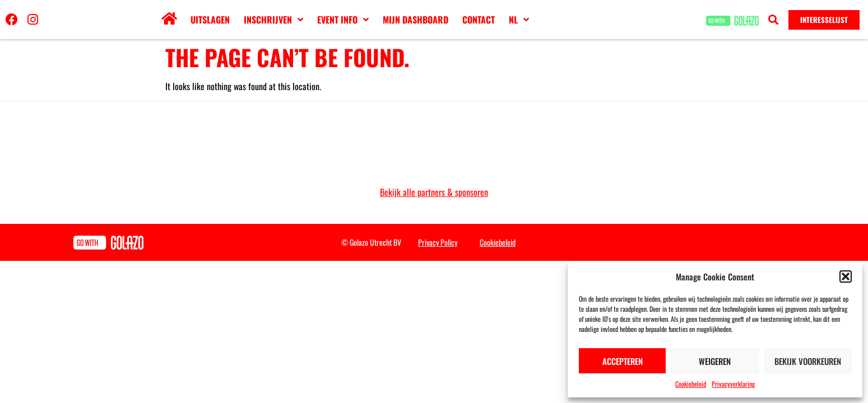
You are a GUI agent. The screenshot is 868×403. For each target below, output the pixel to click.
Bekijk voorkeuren (808, 361)
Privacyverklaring (733, 384)
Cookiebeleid (691, 384)
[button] (846, 277)
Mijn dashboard (416, 20)
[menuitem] (519, 20)
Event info (343, 20)
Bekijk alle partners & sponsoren (434, 192)
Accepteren (623, 361)
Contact (479, 20)
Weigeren (715, 361)
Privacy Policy (438, 242)
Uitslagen (210, 20)
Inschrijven (273, 20)
